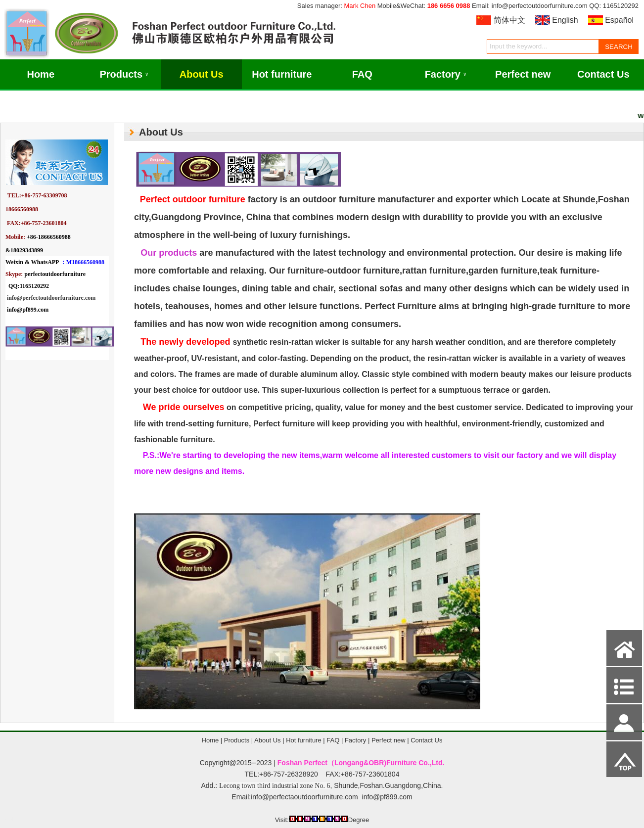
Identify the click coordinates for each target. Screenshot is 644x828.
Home (41, 74)
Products (124, 74)
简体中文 (509, 20)
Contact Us (603, 74)
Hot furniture (282, 74)
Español (619, 20)
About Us (202, 74)
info (12, 298)
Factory (446, 74)
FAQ (362, 74)
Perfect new (523, 74)
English (565, 20)
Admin (14, 819)
